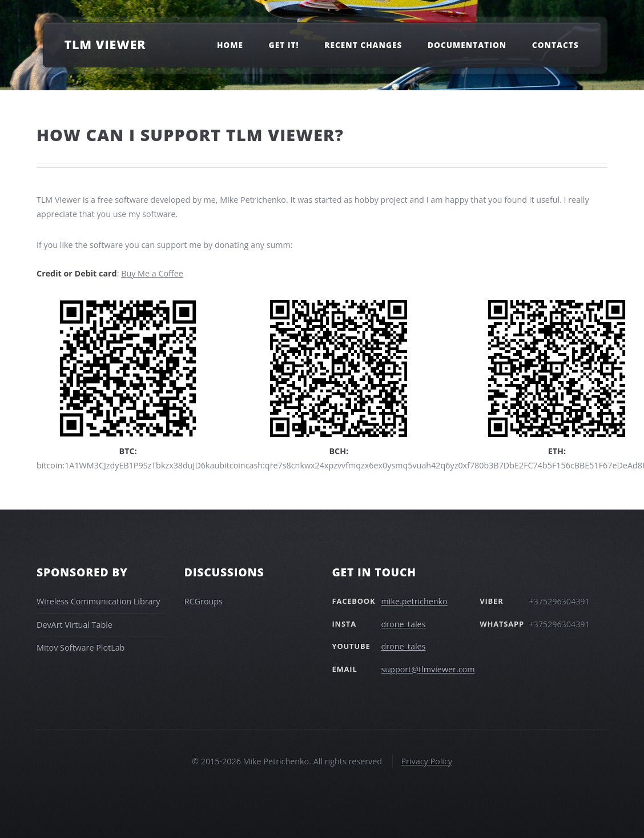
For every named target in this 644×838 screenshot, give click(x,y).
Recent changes (363, 44)
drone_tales (404, 624)
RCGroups (204, 601)
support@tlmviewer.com (428, 669)
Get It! (284, 44)
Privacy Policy (426, 761)
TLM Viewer (105, 44)
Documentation (467, 44)
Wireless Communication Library (98, 601)
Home (230, 44)
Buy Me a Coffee (152, 273)
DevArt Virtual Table (75, 625)
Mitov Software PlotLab (80, 647)
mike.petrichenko (414, 601)
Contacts (556, 44)
